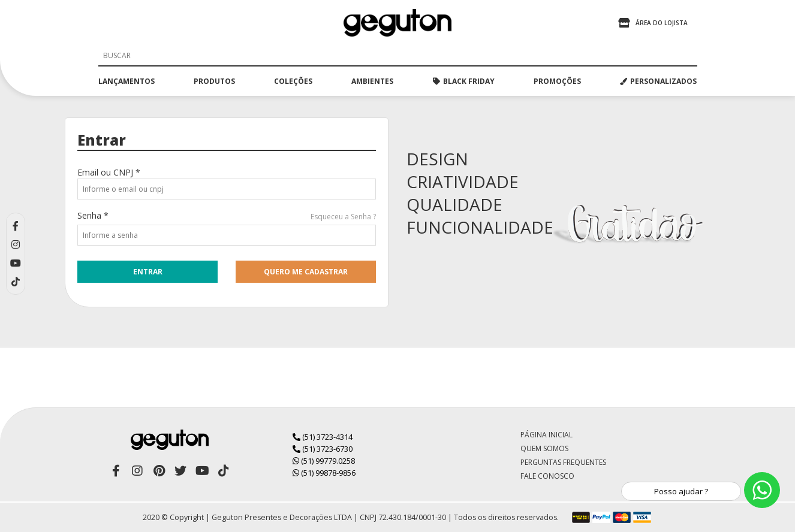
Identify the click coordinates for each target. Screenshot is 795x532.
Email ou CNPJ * (109, 172)
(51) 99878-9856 (324, 473)
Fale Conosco (547, 476)
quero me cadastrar (306, 272)
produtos (214, 81)
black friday (464, 81)
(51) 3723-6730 (323, 449)
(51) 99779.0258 (324, 461)
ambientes (372, 81)
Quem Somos (544, 448)
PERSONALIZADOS (658, 81)
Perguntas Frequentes (563, 462)
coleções (293, 81)
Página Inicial (546, 435)
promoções (557, 81)
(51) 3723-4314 (323, 437)
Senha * (93, 215)
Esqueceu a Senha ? (343, 217)
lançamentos (127, 81)
